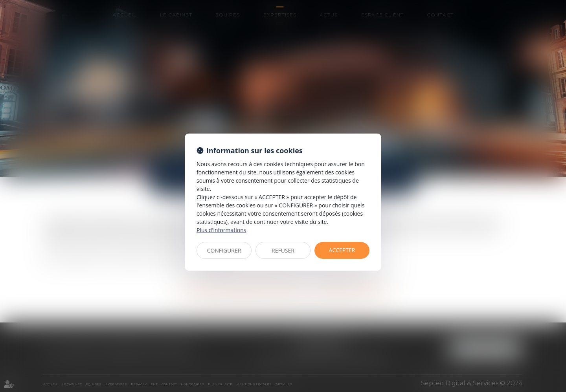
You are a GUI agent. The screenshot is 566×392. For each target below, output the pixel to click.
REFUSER (283, 250)
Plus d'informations (221, 230)
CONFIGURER (224, 250)
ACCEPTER (342, 250)
